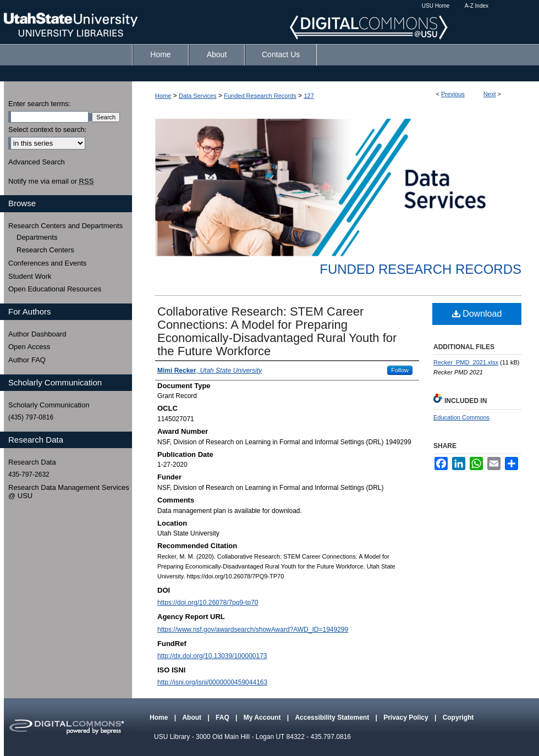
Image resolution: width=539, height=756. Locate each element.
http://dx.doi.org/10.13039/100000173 (212, 656)
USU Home (436, 6)
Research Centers (45, 250)
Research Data (32, 462)
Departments (37, 237)
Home (163, 96)
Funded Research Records (260, 96)
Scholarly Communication (49, 405)
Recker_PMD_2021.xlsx (466, 362)
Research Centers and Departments (65, 226)
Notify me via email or (51, 181)
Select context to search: (47, 129)
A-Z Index (477, 6)
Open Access (29, 347)
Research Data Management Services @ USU (69, 492)
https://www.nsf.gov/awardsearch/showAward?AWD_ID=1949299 (253, 630)
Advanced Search (37, 162)
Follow (400, 370)
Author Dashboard (37, 334)
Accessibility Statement (333, 718)
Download (477, 314)
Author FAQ (27, 360)
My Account (263, 718)
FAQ (223, 718)
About (193, 718)
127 (309, 96)
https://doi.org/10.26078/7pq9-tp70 (208, 603)
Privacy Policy (407, 718)
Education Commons (461, 417)
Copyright (458, 718)
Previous (453, 94)
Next (490, 94)
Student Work (30, 276)
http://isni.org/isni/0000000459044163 (212, 682)
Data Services (197, 96)
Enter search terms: (39, 104)
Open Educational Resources (55, 289)
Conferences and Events (47, 263)
